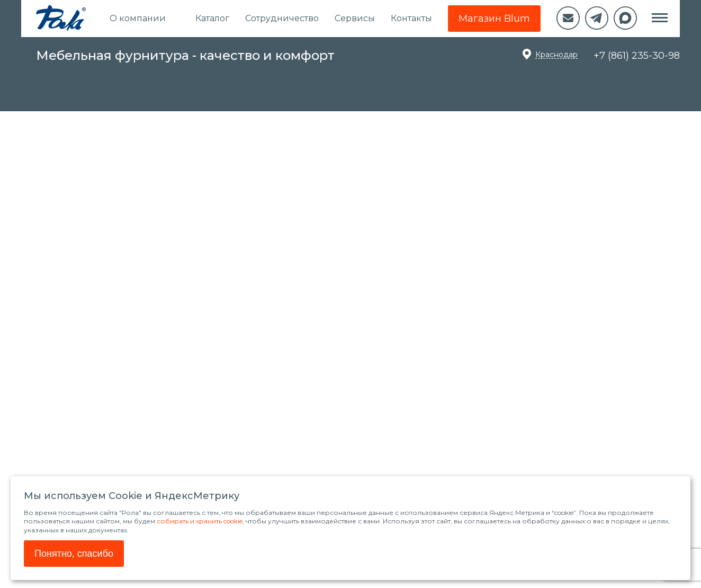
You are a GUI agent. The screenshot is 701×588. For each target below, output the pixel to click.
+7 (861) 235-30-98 (637, 56)
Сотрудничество (282, 18)
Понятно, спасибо (74, 554)
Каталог (212, 18)
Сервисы (355, 18)
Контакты (411, 18)
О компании (138, 18)
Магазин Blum (494, 19)
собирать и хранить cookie (200, 521)
